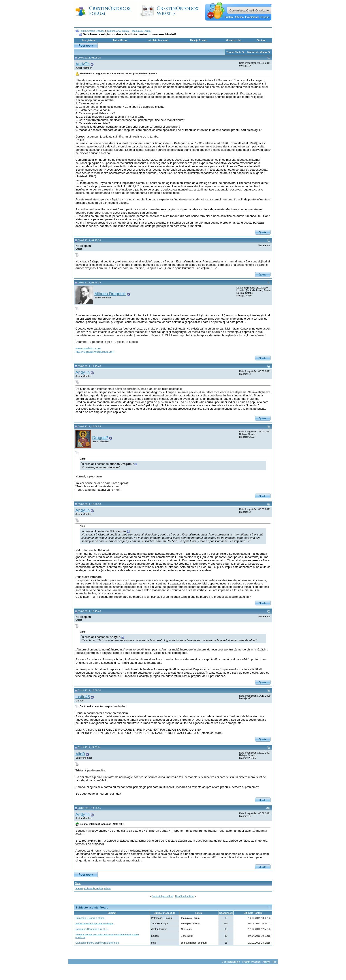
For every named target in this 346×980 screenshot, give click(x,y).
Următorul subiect (185, 896)
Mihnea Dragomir (110, 294)
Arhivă (266, 962)
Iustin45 (83, 697)
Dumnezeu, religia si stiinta (90, 918)
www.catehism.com (88, 348)
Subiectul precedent (163, 896)
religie (100, 888)
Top (274, 962)
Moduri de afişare (257, 52)
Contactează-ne (231, 962)
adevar (79, 888)
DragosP (100, 438)
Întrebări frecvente (158, 40)
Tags (78, 883)
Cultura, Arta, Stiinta (118, 31)
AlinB (80, 754)
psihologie (90, 888)
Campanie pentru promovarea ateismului (97, 943)
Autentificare (120, 40)
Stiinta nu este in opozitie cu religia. (94, 923)
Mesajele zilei (233, 40)
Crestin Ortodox (251, 962)
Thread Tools (234, 52)
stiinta (107, 888)
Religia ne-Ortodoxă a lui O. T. (92, 929)
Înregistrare (89, 40)
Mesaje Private (199, 40)
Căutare (261, 40)
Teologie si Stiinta (141, 31)
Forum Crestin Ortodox (92, 31)
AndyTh (83, 64)
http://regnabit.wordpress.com (95, 352)
